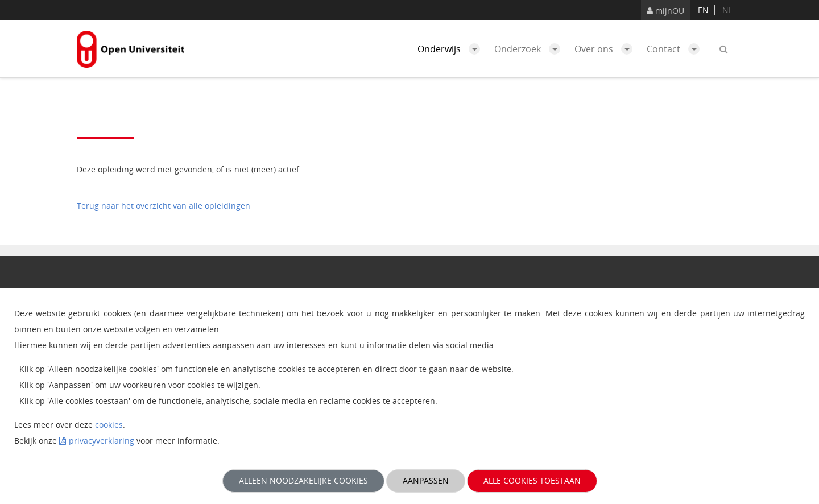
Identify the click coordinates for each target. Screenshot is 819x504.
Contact (676, 49)
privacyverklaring (102, 441)
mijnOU (665, 11)
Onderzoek (530, 49)
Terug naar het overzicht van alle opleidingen (164, 206)
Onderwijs (452, 49)
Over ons (606, 49)
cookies (109, 425)
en (703, 10)
